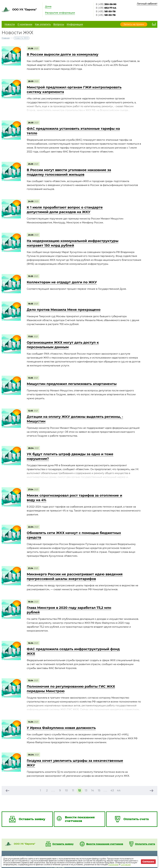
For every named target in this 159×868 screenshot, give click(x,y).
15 (99, 790)
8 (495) (106, 11)
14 (93, 790)
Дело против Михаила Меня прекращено (64, 310)
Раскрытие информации (60, 13)
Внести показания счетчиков (105, 844)
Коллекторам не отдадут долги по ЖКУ (62, 282)
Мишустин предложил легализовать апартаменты (72, 384)
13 (86, 790)
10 (66, 790)
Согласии (126, 864)
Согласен (148, 862)
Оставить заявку (63, 844)
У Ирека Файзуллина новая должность (61, 728)
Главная (6, 38)
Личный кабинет (147, 4)
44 (119, 790)
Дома (48, 7)
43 (112, 790)
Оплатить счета (145, 844)
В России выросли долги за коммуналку (63, 54)
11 (73, 790)
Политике (113, 864)
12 (79, 790)
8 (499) (106, 4)
